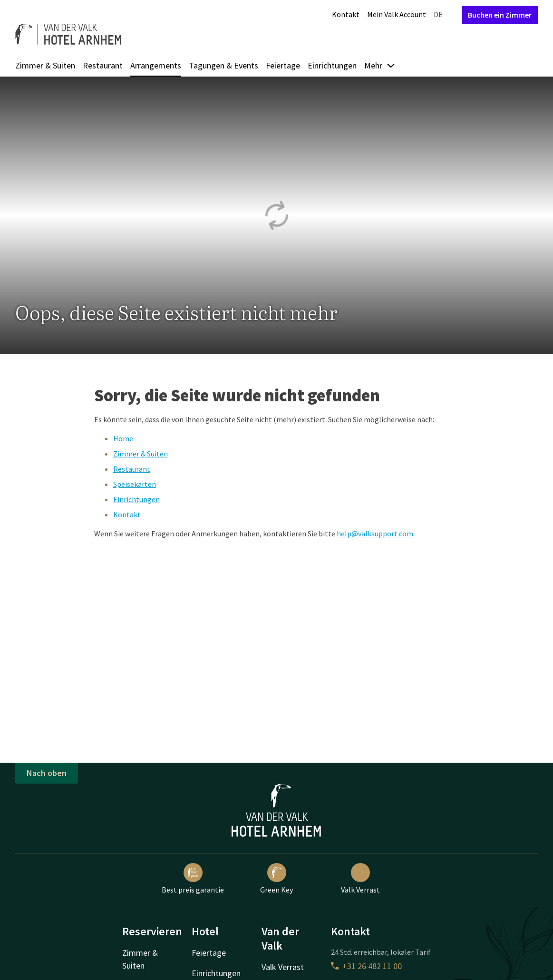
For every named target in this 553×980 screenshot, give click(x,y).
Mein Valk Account (397, 14)
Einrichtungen (332, 65)
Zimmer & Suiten (45, 65)
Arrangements (156, 65)
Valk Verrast (360, 879)
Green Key (276, 879)
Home (123, 438)
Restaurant (103, 65)
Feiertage (283, 65)
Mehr (380, 65)
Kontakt (346, 14)
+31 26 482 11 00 (366, 966)
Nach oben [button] (47, 773)
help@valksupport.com (375, 534)
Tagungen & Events (223, 65)
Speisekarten (135, 484)
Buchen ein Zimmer (500, 15)
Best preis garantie (193, 879)
